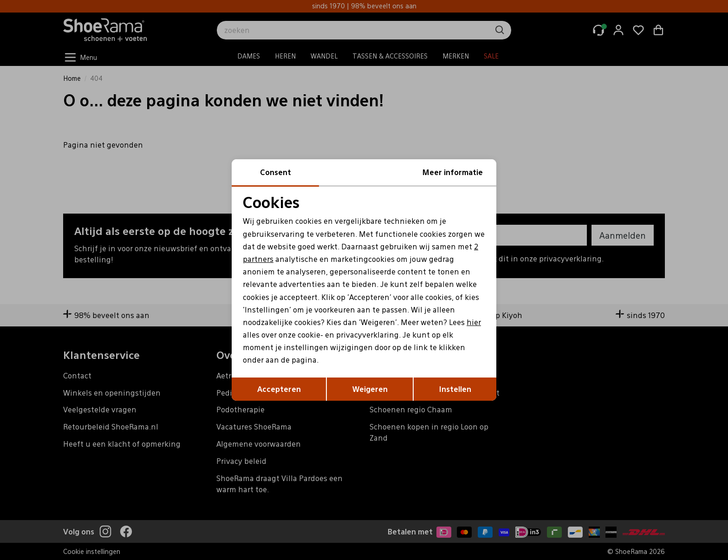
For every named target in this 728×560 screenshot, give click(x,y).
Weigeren (370, 389)
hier (474, 322)
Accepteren (279, 389)
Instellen (455, 389)
